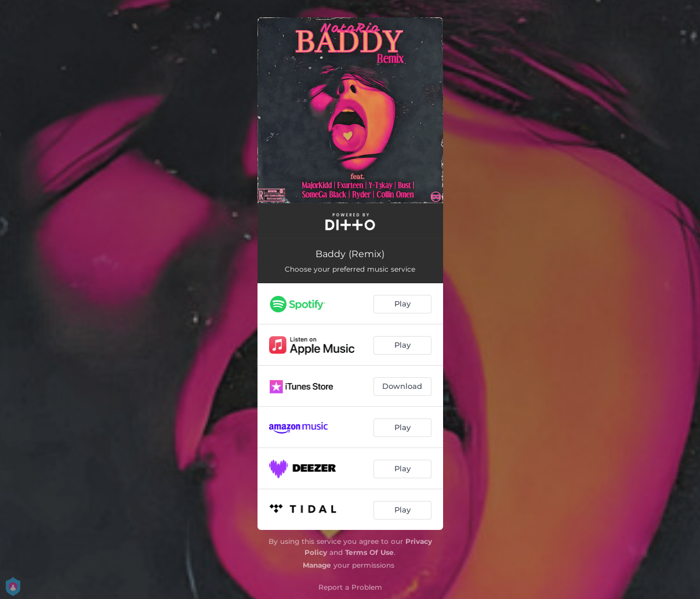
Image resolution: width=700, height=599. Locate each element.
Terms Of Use (369, 552)
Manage (317, 565)
